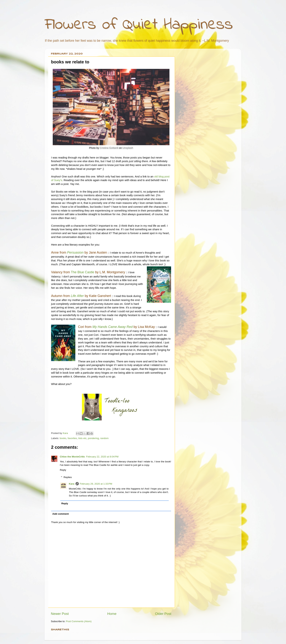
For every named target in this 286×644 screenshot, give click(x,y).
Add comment (61, 514)
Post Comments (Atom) (79, 621)
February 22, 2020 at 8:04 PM (102, 457)
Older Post (163, 614)
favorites (72, 438)
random (105, 438)
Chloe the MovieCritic (72, 457)
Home (112, 614)
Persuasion (75, 252)
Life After (77, 296)
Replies (68, 477)
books (63, 438)
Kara (72, 484)
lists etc (82, 438)
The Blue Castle (82, 272)
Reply (63, 470)
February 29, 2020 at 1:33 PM (96, 484)
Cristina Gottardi (109, 148)
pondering (93, 438)
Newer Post (60, 614)
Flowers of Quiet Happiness (139, 25)
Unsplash (128, 148)
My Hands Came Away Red (113, 327)
